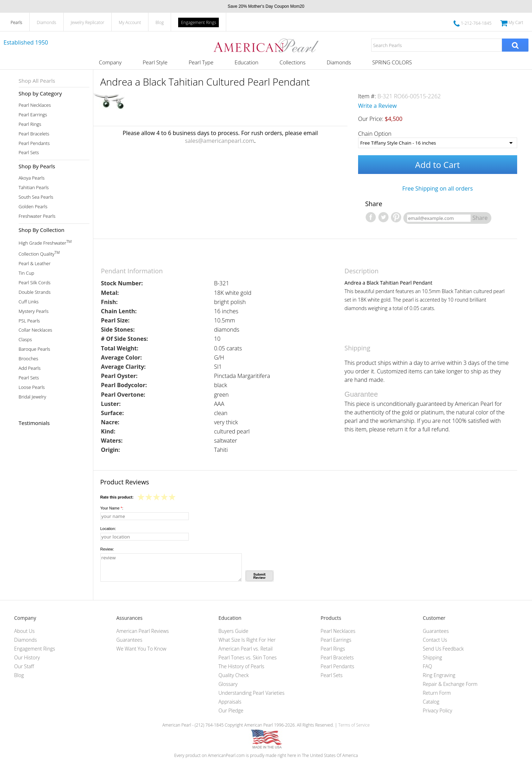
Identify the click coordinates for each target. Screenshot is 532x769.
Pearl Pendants (34, 143)
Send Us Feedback (443, 649)
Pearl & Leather (35, 264)
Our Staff (24, 666)
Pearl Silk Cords (35, 283)
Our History (27, 657)
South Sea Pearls (36, 197)
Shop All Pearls (37, 81)
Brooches (29, 359)
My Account (130, 22)
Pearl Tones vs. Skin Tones (248, 657)
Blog (160, 22)
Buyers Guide (233, 631)
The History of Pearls (241, 666)
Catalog (431, 702)
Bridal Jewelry (33, 397)
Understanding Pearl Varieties (252, 693)
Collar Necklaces (36, 330)
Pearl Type (201, 62)
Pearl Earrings (33, 115)
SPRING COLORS (392, 62)
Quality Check (234, 675)
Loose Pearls (32, 387)
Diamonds (46, 22)
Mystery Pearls (34, 311)
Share (480, 218)
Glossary (228, 684)
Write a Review (378, 106)
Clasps (25, 340)
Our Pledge (231, 710)
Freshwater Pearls (37, 216)
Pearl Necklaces (35, 105)
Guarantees (129, 640)
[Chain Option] (438, 143)
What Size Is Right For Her (247, 640)
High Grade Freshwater (45, 242)
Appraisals (230, 702)
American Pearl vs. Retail (245, 649)
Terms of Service (354, 725)
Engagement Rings (198, 22)
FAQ (427, 666)
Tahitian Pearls (34, 188)
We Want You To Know (141, 649)
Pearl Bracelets (34, 134)
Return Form (437, 693)
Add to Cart (437, 165)
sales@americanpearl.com (220, 141)
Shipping (432, 657)
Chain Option (375, 134)
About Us (24, 631)
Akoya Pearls (32, 178)
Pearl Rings (30, 124)
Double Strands (35, 292)
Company (110, 62)
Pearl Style (155, 62)
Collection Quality (39, 253)
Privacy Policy (437, 710)
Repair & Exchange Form (450, 684)
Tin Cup (27, 273)
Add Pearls (30, 368)
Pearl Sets (29, 153)
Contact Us (435, 640)
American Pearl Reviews (143, 631)
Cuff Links (29, 302)
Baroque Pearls (34, 349)
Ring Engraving (439, 675)
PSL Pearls (29, 321)
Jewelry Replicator (87, 22)
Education (247, 62)
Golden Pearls (33, 207)
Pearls (16, 22)
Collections (293, 62)
